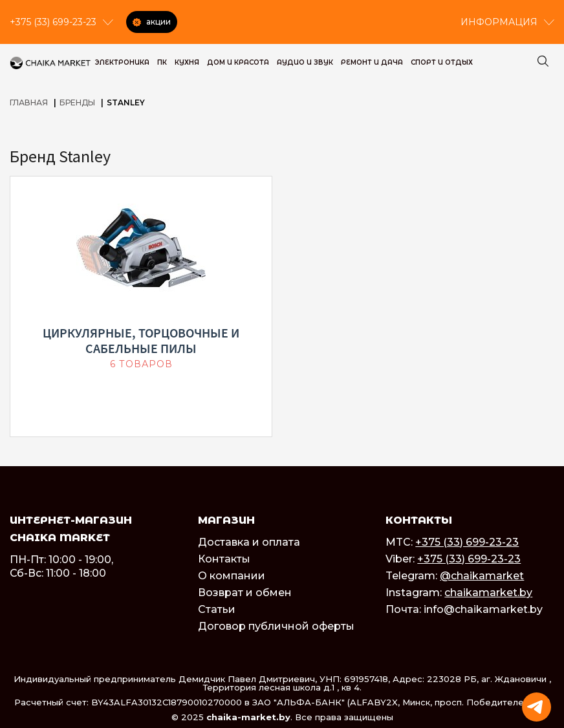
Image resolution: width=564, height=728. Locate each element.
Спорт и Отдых (442, 62)
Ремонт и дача (372, 62)
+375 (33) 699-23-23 (467, 542)
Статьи (217, 609)
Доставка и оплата (249, 542)
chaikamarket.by (488, 593)
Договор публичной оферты (276, 626)
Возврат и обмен (245, 593)
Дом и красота (238, 62)
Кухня (187, 62)
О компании (232, 576)
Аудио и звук (305, 62)
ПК (162, 62)
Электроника (122, 62)
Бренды (77, 102)
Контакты (224, 559)
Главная (29, 102)
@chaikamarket (482, 576)
